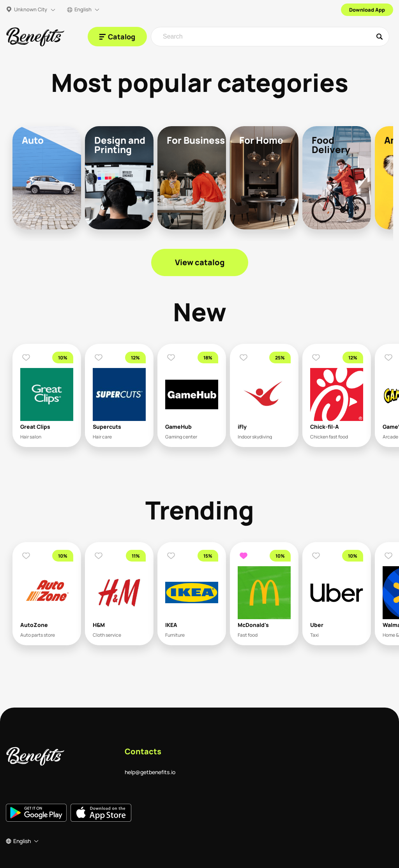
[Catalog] (117, 37)
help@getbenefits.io (150, 772)
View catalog (200, 262)
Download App (367, 10)
